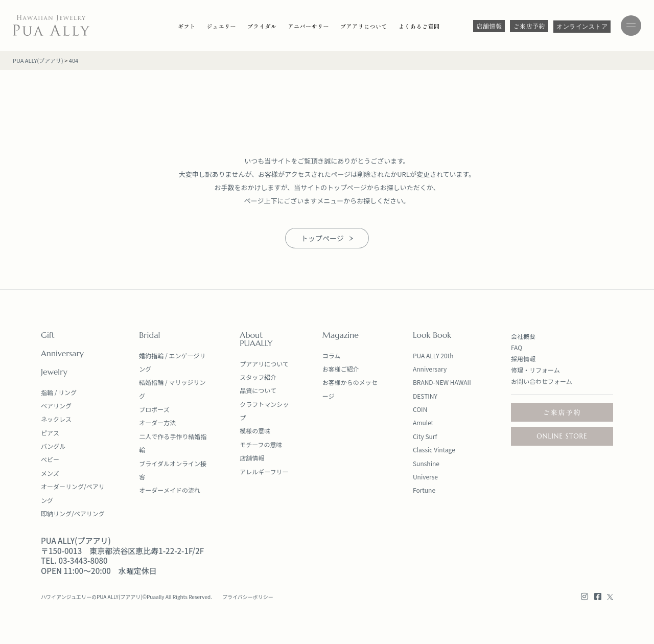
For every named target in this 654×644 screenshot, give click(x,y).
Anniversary (62, 353)
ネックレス (56, 419)
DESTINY (425, 396)
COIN (420, 409)
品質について (258, 390)
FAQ (517, 347)
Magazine (341, 335)
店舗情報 (252, 458)
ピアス (50, 433)
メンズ (50, 473)
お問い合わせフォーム (542, 381)
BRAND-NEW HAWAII (442, 382)
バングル (53, 446)
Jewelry (54, 372)
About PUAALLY (256, 339)
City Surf (425, 436)
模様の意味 (255, 431)
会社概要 (523, 336)
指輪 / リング (59, 392)
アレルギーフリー (264, 471)
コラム (332, 355)
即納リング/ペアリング (73, 513)
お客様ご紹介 (341, 369)
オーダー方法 (157, 422)
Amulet (423, 422)
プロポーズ (154, 409)
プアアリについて (264, 364)
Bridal (149, 335)
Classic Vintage (434, 450)
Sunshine (426, 463)
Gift (48, 335)
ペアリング (56, 406)
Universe (425, 477)
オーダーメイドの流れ (170, 490)
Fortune (424, 490)
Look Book (432, 335)
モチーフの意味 (261, 444)
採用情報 (523, 359)
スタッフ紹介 (258, 377)
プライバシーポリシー (248, 597)
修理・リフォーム (535, 370)
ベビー (50, 459)
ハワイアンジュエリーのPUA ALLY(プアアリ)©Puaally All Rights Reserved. (126, 597)
